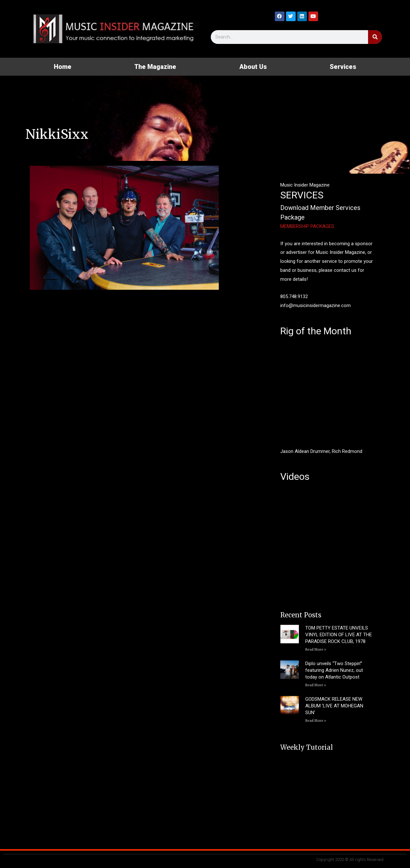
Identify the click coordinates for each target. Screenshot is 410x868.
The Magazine (155, 67)
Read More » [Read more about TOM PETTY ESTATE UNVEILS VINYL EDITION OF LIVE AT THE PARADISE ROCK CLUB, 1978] (316, 650)
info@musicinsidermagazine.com (316, 305)
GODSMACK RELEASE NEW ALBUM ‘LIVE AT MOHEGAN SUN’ (334, 706)
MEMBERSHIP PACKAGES (307, 226)
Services (343, 67)
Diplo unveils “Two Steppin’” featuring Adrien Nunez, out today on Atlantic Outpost (334, 670)
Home (63, 67)
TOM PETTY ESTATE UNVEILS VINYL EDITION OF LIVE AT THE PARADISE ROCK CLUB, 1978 (339, 635)
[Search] (375, 37)
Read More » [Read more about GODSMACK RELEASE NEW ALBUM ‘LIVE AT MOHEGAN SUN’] (316, 721)
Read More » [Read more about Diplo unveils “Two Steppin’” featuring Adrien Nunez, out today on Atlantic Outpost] (316, 685)
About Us (253, 67)
